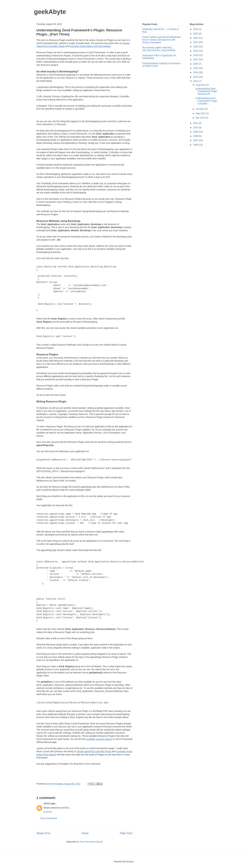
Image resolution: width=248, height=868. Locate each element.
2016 (196, 64)
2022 (196, 38)
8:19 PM (48, 812)
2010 (196, 127)
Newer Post (43, 833)
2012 (196, 81)
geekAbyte (50, 12)
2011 (196, 123)
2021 (196, 42)
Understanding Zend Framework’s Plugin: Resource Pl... (207, 91)
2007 (196, 140)
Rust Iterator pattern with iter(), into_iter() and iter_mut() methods (159, 49)
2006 (196, 145)
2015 (196, 68)
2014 (196, 72)
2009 (196, 132)
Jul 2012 (200, 109)
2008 (196, 136)
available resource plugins (99, 739)
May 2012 (201, 113)
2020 (196, 47)
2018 (196, 55)
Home (85, 833)
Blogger (130, 862)
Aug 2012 (201, 85)
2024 (196, 29)
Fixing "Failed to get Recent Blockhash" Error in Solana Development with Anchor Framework (162, 40)
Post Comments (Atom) (91, 842)
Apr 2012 (201, 118)
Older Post (126, 833)
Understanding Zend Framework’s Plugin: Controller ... (207, 101)
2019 (196, 51)
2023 (196, 34)
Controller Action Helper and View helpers (90, 46)
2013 (196, 77)
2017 (196, 59)
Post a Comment (49, 818)
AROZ (47, 804)
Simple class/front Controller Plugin (94, 751)
